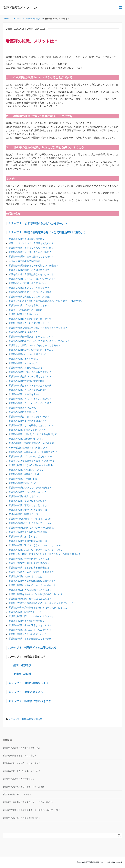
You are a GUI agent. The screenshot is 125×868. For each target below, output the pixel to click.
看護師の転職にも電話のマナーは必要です (30, 319)
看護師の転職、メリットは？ (23, 363)
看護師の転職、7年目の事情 (23, 479)
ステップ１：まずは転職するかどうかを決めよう (38, 223)
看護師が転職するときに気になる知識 (28, 532)
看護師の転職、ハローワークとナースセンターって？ (36, 550)
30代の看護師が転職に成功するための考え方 (31, 443)
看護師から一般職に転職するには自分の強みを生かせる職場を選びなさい (46, 554)
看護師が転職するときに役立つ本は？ (28, 634)
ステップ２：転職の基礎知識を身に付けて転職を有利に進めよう (47, 232)
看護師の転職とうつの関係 (22, 408)
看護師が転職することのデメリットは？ (29, 323)
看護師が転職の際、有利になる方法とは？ (30, 599)
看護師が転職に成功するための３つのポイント (32, 585)
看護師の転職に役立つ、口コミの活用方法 (30, 292)
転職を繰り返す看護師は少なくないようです (31, 274)
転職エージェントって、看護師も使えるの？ (31, 243)
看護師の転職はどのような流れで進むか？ (30, 372)
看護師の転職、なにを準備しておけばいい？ (31, 425)
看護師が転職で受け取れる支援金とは (28, 510)
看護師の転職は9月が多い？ (23, 483)
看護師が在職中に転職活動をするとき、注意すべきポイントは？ (41, 603)
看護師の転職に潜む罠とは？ (23, 412)
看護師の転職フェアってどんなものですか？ (31, 248)
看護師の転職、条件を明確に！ (24, 359)
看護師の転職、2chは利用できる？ (26, 439)
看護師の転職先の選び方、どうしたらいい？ (31, 337)
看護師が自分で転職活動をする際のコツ (29, 563)
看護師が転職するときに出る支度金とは (29, 568)
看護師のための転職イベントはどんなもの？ (31, 519)
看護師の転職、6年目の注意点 (24, 474)
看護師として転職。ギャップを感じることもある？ (35, 345)
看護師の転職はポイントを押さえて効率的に (31, 385)
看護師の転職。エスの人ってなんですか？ (30, 630)
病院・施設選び (22, 665)
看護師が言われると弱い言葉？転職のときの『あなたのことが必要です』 (46, 301)
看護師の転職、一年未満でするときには (29, 559)
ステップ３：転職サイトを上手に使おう (32, 648)
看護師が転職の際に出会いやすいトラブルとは (32, 616)
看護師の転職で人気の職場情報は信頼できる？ (32, 581)
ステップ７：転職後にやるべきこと (30, 701)
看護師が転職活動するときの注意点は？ (29, 270)
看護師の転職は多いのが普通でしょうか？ (30, 376)
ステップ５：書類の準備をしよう (28, 683)
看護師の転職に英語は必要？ (23, 332)
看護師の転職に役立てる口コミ (24, 496)
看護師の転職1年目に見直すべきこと (27, 430)
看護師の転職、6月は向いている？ (26, 470)
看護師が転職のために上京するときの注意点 (31, 572)
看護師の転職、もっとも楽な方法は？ (28, 390)
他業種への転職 (22, 674)
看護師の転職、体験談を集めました (27, 394)
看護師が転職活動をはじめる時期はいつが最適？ (33, 266)
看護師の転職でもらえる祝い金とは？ (28, 492)
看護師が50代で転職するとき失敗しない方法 (31, 461)
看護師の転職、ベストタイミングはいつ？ (30, 399)
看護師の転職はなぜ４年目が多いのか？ (29, 417)
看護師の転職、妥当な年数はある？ (27, 368)
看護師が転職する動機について (24, 314)
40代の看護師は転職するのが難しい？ (28, 448)
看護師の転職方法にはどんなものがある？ (30, 252)
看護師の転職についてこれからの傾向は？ (30, 488)
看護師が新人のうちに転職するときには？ (30, 590)
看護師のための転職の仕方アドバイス (28, 283)
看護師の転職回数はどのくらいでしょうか (30, 523)
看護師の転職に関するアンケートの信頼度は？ (32, 528)
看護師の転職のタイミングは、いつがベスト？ (32, 279)
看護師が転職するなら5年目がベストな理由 (31, 465)
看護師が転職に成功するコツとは (26, 576)
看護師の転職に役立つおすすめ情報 (27, 381)
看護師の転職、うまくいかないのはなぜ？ (30, 403)
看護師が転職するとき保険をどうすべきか (30, 639)
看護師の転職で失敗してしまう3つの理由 (30, 297)
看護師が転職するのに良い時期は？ (27, 239)
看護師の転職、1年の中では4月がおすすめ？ (31, 456)
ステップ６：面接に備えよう (26, 692)
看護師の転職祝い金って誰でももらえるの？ (31, 257)
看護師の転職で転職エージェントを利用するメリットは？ (38, 328)
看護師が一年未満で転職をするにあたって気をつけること (38, 608)
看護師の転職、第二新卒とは (23, 537)
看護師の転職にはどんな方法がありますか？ (31, 350)
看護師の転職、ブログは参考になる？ (28, 501)
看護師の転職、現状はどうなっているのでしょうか (35, 545)
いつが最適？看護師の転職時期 (24, 261)
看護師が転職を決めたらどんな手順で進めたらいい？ (36, 594)
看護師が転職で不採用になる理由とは (28, 541)
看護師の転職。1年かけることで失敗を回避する (33, 434)
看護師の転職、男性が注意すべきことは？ (30, 625)
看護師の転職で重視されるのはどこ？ (28, 421)
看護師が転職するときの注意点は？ (27, 621)
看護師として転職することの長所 (26, 310)
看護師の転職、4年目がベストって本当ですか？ (33, 452)
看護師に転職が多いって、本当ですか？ (29, 288)
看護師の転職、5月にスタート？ (25, 612)
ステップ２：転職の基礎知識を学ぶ (26, 719)
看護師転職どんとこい (20, 8)
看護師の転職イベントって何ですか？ (28, 354)
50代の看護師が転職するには (23, 514)
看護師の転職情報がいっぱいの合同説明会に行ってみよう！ (39, 341)
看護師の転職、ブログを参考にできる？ (29, 305)
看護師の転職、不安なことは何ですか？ (29, 505)
